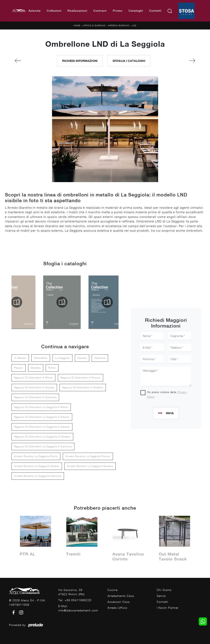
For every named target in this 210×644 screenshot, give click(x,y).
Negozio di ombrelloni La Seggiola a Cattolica (43, 446)
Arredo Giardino (119, 25)
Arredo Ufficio (117, 608)
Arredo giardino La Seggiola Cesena (37, 466)
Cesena (82, 358)
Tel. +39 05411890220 (75, 600)
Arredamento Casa (121, 596)
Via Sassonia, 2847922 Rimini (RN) (71, 592)
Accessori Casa (119, 602)
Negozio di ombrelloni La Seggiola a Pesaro (42, 417)
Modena (36, 368)
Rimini (52, 368)
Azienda (35, 11)
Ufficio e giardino (94, 25)
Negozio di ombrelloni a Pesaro (80, 378)
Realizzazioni (77, 11)
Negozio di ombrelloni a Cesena (34, 387)
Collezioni (54, 11)
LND (134, 25)
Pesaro (19, 368)
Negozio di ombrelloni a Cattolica (35, 397)
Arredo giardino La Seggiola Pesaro (88, 456)
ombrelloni (41, 358)
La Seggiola (62, 358)
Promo (118, 11)
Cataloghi (136, 11)
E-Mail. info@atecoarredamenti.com (78, 608)
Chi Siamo (164, 590)
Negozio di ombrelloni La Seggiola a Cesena (42, 427)
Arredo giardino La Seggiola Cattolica (38, 476)
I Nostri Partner (168, 608)
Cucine (112, 590)
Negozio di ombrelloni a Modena (83, 387)
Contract (100, 11)
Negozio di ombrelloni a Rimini (33, 378)
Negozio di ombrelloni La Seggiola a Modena (42, 437)
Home (77, 25)
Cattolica (100, 358)
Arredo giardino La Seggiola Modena (90, 466)
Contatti (155, 11)
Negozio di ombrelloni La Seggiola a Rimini (41, 407)
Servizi (161, 596)
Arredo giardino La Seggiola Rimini (36, 456)
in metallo (20, 358)
